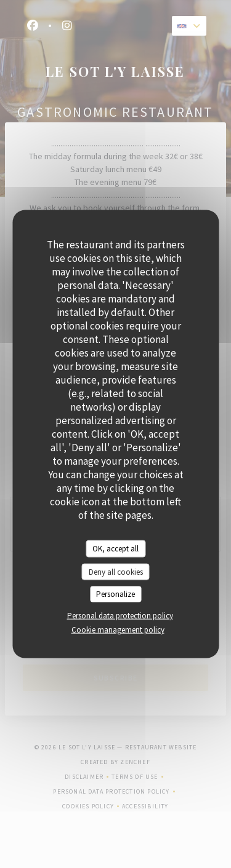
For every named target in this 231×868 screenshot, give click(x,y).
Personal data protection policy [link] (120, 615)
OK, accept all (115, 549)
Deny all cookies (116, 571)
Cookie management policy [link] (118, 629)
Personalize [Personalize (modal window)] (115, 594)
